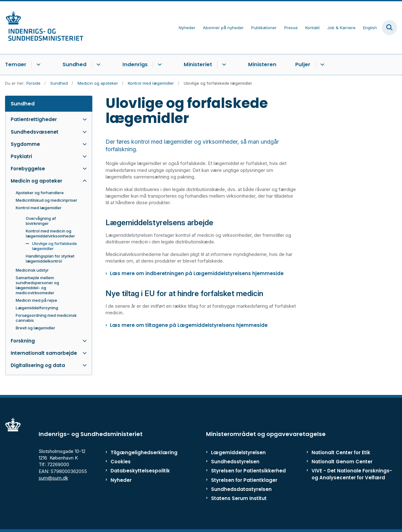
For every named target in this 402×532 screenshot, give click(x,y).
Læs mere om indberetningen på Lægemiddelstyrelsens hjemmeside (197, 273)
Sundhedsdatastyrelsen (241, 489)
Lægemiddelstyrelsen (238, 452)
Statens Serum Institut (239, 498)
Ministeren (262, 64)
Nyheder (121, 480)
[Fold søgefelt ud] (389, 28)
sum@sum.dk (53, 478)
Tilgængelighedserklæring (136, 452)
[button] (83, 119)
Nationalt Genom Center (342, 462)
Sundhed (74, 64)
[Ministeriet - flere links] (223, 65)
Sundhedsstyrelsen (235, 462)
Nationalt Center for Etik (341, 452)
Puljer (303, 64)
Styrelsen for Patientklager (244, 480)
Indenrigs (135, 64)
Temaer (16, 64)
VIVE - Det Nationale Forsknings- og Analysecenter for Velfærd (352, 474)
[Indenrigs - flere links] (159, 65)
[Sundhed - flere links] (98, 65)
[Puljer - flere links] (321, 65)
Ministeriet (198, 64)
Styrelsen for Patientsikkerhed (248, 471)
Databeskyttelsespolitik (136, 471)
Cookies (121, 462)
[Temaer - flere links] (38, 65)
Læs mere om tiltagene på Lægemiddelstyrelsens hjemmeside (189, 325)
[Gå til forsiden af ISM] (42, 27)
